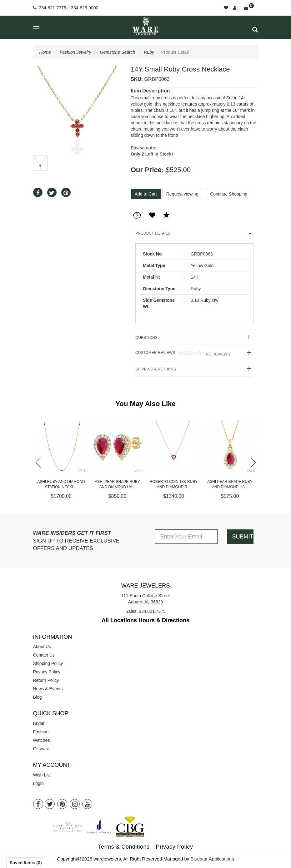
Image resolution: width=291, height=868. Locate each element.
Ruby (149, 52)
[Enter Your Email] (186, 537)
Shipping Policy (48, 663)
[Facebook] (38, 804)
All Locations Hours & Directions (145, 620)
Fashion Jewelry (75, 52)
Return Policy (46, 680)
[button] (255, 30)
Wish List (42, 775)
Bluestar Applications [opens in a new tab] (212, 859)
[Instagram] (75, 804)
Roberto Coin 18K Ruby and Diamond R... (174, 484)
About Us (42, 647)
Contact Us (44, 655)
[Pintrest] (62, 804)
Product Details (153, 233)
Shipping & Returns (156, 369)
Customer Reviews (183, 353)
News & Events (48, 689)
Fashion (41, 732)
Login (38, 783)
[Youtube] (87, 804)
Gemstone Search (118, 52)
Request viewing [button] (182, 194)
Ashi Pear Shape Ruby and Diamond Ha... (117, 484)
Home (45, 52)
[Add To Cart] (146, 194)
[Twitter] (50, 804)
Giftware (41, 749)
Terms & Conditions (124, 847)
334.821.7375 (152, 611)
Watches (42, 740)
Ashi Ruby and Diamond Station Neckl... (61, 484)
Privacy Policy (47, 672)
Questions (146, 338)
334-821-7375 (52, 8)
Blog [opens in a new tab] (38, 697)
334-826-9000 (85, 8)
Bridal (39, 723)
